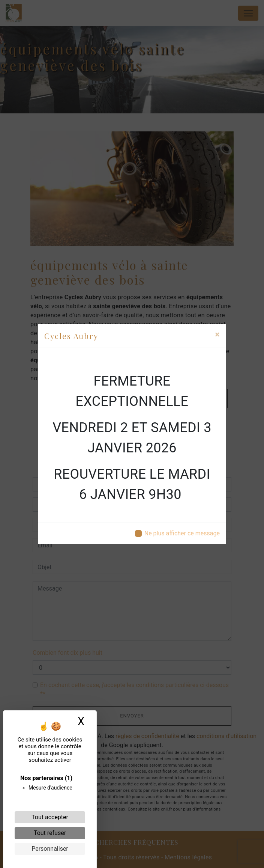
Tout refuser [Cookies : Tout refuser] (50, 833)
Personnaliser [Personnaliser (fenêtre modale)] (50, 849)
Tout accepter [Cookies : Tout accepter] (50, 817)
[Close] (217, 335)
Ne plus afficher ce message (182, 533)
